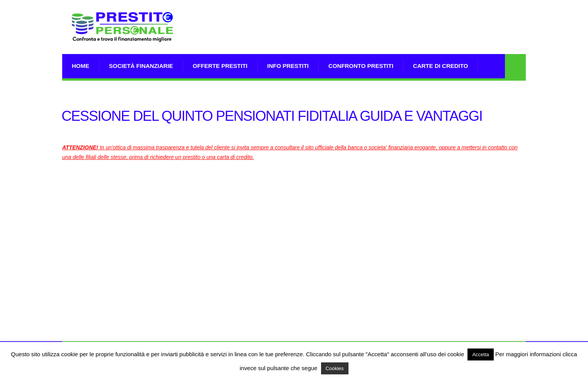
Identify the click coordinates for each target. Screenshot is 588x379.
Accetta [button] (480, 354)
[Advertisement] (385, 37)
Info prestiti (288, 66)
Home (81, 66)
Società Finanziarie (141, 66)
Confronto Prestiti (361, 66)
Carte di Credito (440, 66)
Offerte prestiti (220, 66)
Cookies (335, 368)
